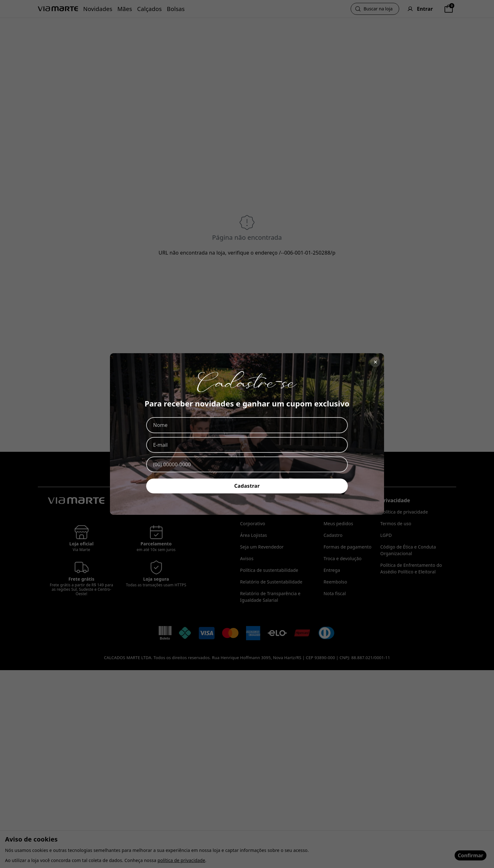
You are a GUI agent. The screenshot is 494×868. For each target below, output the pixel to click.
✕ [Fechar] (375, 362)
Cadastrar (247, 486)
